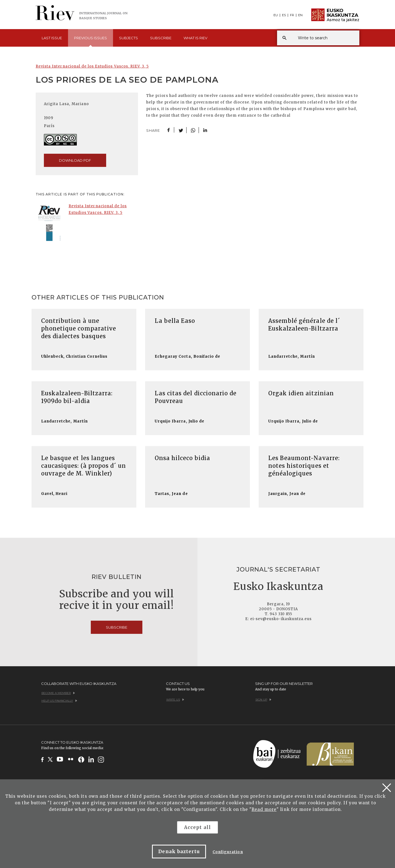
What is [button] (195, 38)
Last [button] (52, 38)
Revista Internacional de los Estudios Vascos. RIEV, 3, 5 (92, 66)
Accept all (197, 827)
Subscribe (161, 38)
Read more (264, 809)
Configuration (228, 852)
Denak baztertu (179, 852)
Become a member (58, 693)
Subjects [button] (129, 38)
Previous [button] (91, 41)
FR (292, 15)
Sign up (263, 700)
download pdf (75, 160)
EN (300, 15)
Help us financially (59, 701)
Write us (175, 700)
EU (276, 15)
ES (284, 15)
